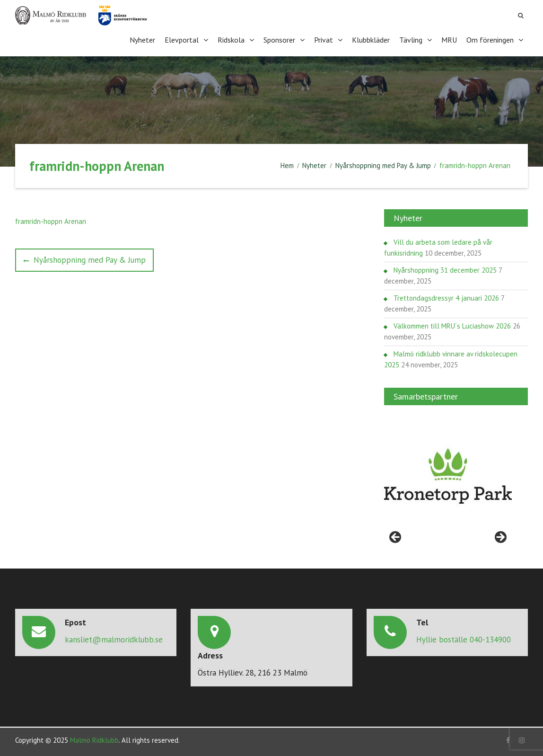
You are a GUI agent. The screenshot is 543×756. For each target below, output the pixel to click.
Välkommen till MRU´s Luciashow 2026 (452, 326)
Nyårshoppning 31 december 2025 (445, 270)
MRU (449, 40)
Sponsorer (279, 40)
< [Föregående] (396, 538)
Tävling (411, 40)
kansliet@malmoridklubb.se (114, 640)
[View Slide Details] (448, 476)
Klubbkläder (371, 40)
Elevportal (182, 40)
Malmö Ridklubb (94, 740)
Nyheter (142, 40)
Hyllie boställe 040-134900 (464, 640)
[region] (448, 476)
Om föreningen (490, 40)
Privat (324, 40)
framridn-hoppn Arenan (51, 221)
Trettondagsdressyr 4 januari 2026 (446, 298)
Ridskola (231, 40)
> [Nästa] (500, 538)
